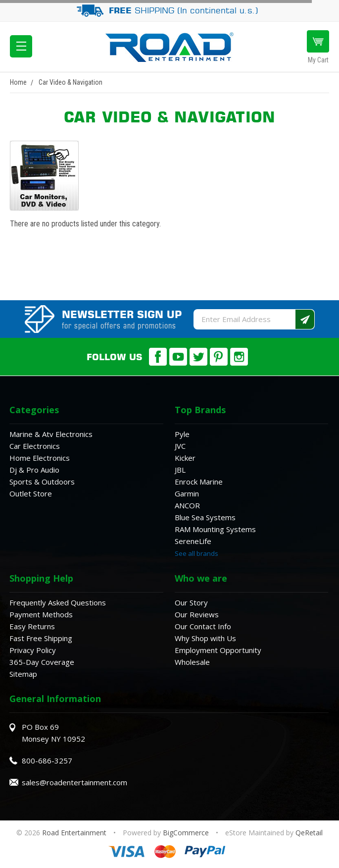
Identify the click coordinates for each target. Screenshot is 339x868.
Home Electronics (40, 458)
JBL (180, 470)
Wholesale (192, 662)
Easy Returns (32, 626)
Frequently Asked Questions (58, 602)
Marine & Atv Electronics (51, 434)
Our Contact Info (203, 626)
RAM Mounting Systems (215, 529)
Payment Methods (41, 614)
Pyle (182, 434)
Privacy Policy (33, 650)
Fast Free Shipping (41, 638)
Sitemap (23, 674)
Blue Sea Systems (205, 517)
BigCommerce (186, 833)
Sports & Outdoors (42, 482)
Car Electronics (35, 446)
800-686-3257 (47, 760)
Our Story (191, 602)
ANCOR (187, 505)
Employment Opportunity (218, 650)
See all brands (196, 553)
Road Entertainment (75, 833)
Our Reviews (197, 614)
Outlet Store (31, 493)
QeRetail (309, 833)
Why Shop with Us (205, 638)
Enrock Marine (199, 482)
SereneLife (193, 541)
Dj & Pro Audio (34, 470)
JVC (180, 446)
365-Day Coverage (42, 662)
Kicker (185, 458)
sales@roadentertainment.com (74, 782)
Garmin (187, 493)
